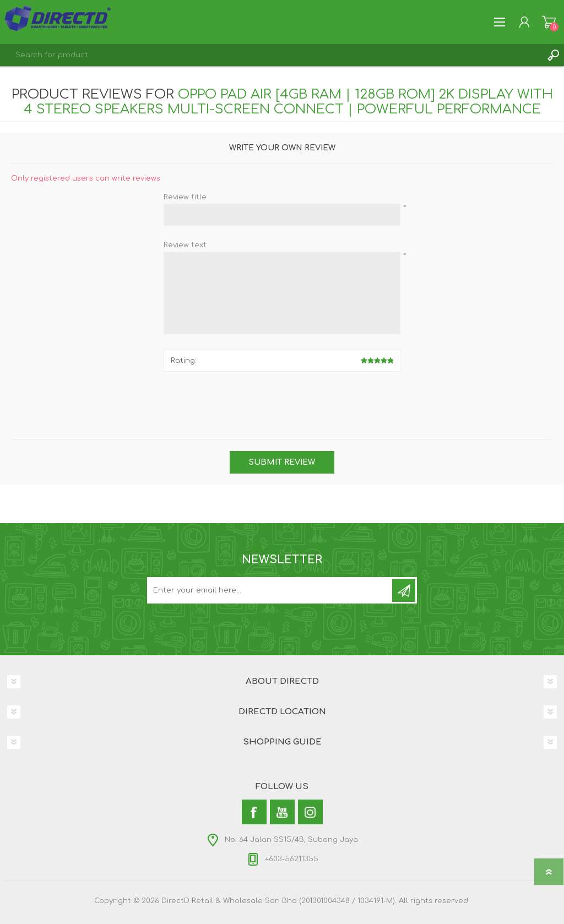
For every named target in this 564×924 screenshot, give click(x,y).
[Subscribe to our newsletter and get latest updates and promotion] (270, 590)
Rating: (183, 361)
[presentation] (282, 401)
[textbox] (271, 55)
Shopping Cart (549, 22)
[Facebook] (254, 812)
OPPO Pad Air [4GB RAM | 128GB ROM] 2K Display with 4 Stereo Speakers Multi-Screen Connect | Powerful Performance (288, 102)
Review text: (186, 245)
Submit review (282, 462)
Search (553, 55)
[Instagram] (310, 812)
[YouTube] (282, 812)
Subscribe (404, 590)
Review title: (186, 197)
